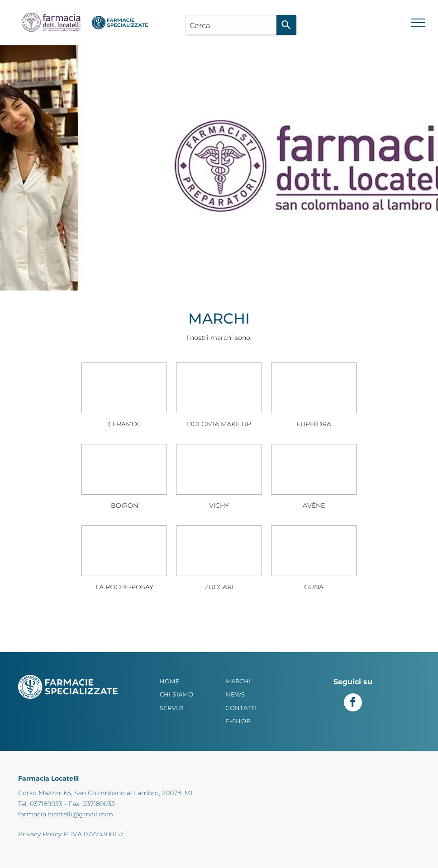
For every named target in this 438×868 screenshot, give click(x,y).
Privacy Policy (40, 834)
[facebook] (353, 703)
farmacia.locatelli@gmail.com (66, 814)
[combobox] (231, 25)
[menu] (418, 23)
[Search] (286, 25)
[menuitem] (186, 682)
